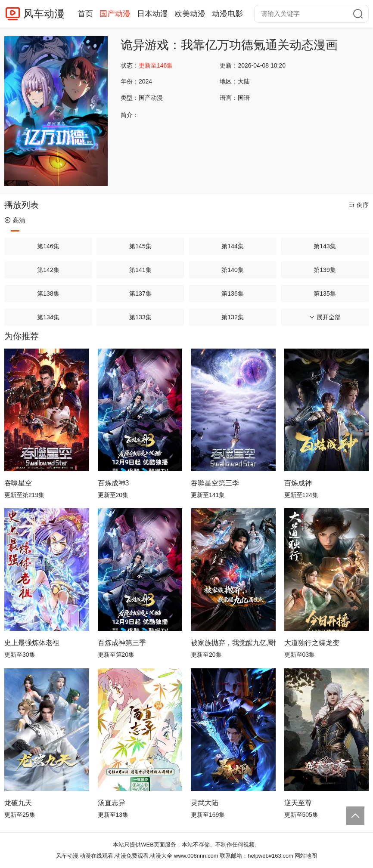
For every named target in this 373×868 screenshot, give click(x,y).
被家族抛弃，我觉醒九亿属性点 (233, 643)
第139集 (325, 270)
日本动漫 (152, 14)
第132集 (232, 317)
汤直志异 (112, 803)
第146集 (48, 246)
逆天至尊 (298, 803)
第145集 (140, 246)
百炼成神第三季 (122, 643)
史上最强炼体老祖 (32, 643)
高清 (15, 220)
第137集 (140, 293)
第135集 (325, 293)
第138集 (48, 293)
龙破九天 (18, 803)
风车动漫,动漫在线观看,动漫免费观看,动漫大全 (114, 856)
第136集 (232, 293)
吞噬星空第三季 (215, 483)
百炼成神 (298, 483)
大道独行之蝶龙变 (312, 643)
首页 (85, 14)
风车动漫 (44, 14)
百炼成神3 (113, 483)
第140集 (232, 270)
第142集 (48, 270)
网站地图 (306, 856)
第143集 (325, 246)
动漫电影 (227, 14)
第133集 (140, 317)
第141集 (140, 270)
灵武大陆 (205, 803)
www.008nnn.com (196, 856)
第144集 (232, 246)
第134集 (48, 317)
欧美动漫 (190, 14)
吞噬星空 (18, 483)
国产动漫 (115, 14)
